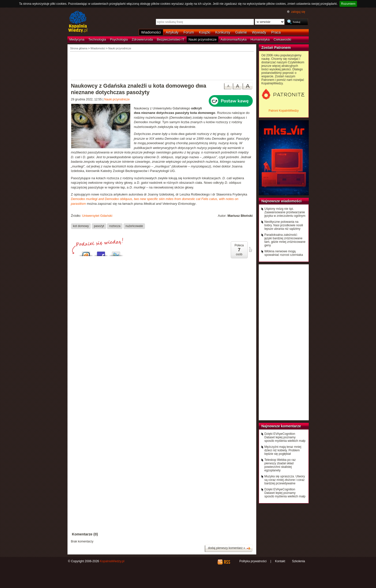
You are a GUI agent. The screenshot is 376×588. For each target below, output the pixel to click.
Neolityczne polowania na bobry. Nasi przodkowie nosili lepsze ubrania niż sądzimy (284, 225)
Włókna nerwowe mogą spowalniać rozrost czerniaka (284, 253)
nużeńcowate (134, 226)
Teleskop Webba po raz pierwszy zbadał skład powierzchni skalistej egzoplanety (280, 465)
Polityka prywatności (253, 561)
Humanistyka (260, 39)
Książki (205, 32)
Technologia (97, 39)
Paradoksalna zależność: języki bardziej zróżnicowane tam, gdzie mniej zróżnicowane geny (285, 240)
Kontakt (280, 561)
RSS (227, 562)
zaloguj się (298, 12)
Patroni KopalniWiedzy (284, 111)
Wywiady (259, 32)
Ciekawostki (282, 39)
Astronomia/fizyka (233, 39)
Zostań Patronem (276, 48)
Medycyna (77, 39)
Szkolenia (298, 561)
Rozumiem (348, 4)
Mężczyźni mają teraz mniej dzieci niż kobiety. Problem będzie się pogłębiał (283, 450)
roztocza (115, 226)
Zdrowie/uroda (142, 39)
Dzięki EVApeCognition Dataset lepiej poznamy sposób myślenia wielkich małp (285, 437)
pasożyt (99, 226)
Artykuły (172, 32)
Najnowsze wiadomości (282, 201)
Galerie (241, 32)
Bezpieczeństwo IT (171, 39)
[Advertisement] (162, 65)
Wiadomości (151, 32)
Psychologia (119, 39)
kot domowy (81, 226)
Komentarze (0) (85, 534)
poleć (250, 250)
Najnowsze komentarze (281, 426)
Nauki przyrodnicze (202, 39)
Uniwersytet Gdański (97, 216)
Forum (189, 32)
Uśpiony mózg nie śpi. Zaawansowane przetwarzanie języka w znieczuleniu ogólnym (285, 212)
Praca (276, 32)
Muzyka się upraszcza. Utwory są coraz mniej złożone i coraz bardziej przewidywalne (285, 480)
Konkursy (223, 32)
